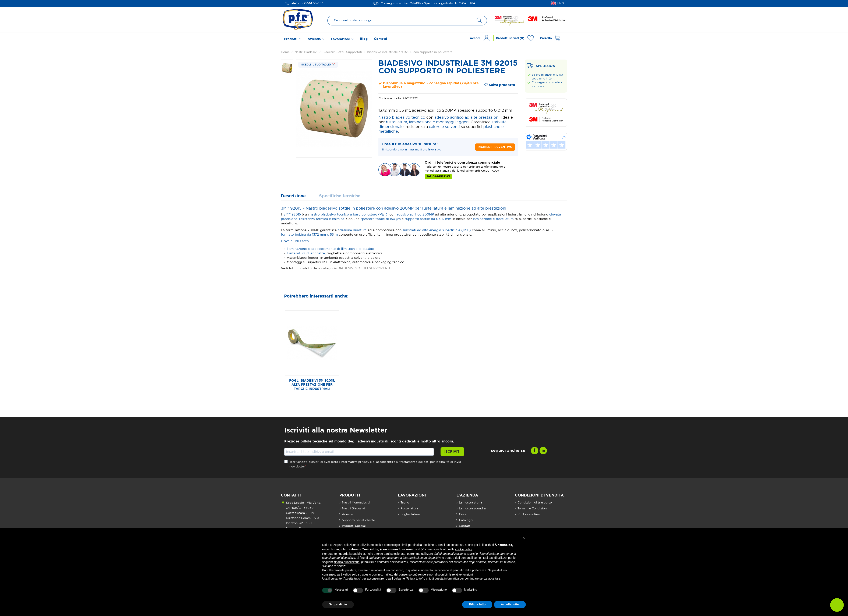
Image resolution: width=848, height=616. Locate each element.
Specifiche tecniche (340, 196)
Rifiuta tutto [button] (477, 604)
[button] (293, 39)
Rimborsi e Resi (529, 514)
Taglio (405, 503)
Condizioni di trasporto (535, 503)
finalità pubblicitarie (347, 562)
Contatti (465, 526)
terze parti (383, 554)
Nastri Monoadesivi (356, 503)
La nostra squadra (472, 509)
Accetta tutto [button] (510, 604)
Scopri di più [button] (338, 604)
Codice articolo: (390, 99)
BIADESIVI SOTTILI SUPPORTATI (364, 268)
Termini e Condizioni (533, 509)
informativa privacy (355, 462)
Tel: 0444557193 (438, 177)
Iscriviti (452, 452)
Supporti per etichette (358, 520)
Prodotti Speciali (354, 526)
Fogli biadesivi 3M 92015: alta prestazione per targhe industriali (312, 385)
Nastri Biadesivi (353, 509)
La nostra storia (471, 503)
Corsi (463, 514)
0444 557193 (314, 3)
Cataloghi (466, 520)
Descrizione (293, 196)
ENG (561, 3)
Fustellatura (409, 509)
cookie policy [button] (464, 549)
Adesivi (347, 514)
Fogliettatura (410, 514)
